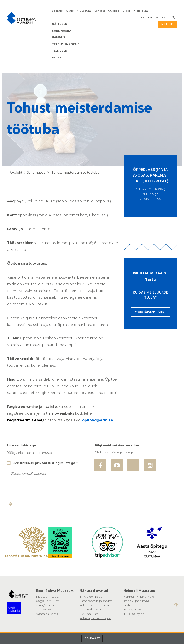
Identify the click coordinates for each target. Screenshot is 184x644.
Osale (70, 11)
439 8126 (135, 610)
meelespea (103, 618)
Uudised (114, 11)
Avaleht (16, 173)
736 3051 (48, 610)
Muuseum (84, 11)
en (150, 17)
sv (163, 17)
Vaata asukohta (47, 614)
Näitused (60, 24)
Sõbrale (57, 11)
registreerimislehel (25, 420)
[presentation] (43, 489)
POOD (56, 57)
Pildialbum (140, 11)
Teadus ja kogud (66, 44)
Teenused (60, 51)
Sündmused (61, 31)
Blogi (126, 11)
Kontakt (99, 11)
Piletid (167, 24)
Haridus (59, 37)
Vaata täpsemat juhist (150, 312)
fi (157, 17)
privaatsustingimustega (55, 463)
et (143, 17)
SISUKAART (92, 638)
